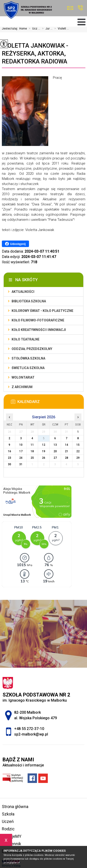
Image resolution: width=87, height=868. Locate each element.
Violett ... (61, 29)
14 (67, 445)
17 (21, 451)
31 (21, 464)
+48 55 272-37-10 (80, 8)
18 (32, 451)
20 (55, 451)
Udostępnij (15, 244)
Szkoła (8, 814)
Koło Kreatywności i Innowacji (39, 330)
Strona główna (15, 807)
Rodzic (8, 829)
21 (67, 451)
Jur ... (46, 29)
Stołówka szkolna (28, 358)
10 (21, 445)
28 (67, 458)
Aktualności (23, 292)
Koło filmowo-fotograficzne (38, 320)
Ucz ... (34, 29)
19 (44, 451)
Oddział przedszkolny (32, 349)
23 (10, 458)
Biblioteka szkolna (29, 301)
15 (78, 445)
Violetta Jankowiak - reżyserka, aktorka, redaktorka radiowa (35, 53)
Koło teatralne (26, 339)
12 (44, 445)
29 (78, 458)
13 (55, 445)
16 (10, 451)
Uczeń (8, 821)
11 (32, 445)
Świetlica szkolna (28, 368)
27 (55, 458)
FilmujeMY (12, 836)
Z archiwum (22, 387)
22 (78, 451)
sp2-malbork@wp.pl (70, 8)
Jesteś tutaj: (11, 29)
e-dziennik (11, 844)
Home (23, 29)
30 (10, 464)
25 (32, 458)
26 (44, 458)
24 (21, 458)
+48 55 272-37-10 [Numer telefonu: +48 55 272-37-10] (29, 729)
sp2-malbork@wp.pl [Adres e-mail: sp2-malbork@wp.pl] (31, 734)
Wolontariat (23, 377)
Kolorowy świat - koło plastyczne (42, 311)
